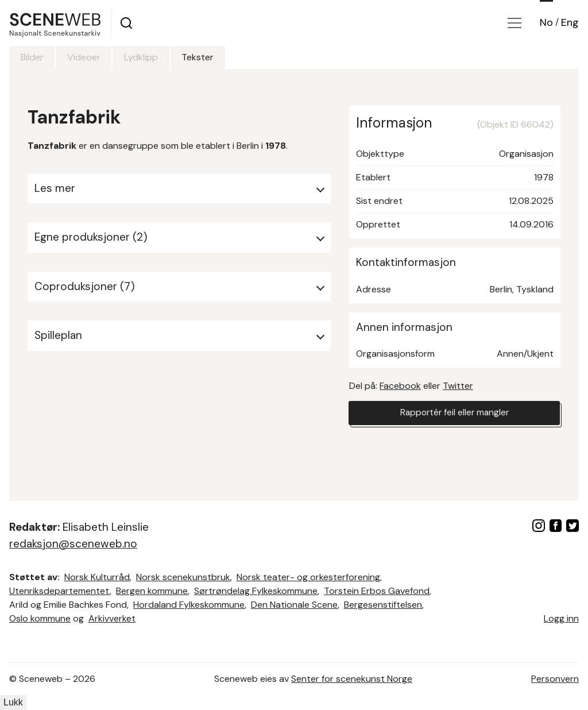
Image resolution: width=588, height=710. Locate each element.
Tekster (215, 57)
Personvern (555, 679)
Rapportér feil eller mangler (454, 413)
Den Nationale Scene (294, 605)
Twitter (458, 386)
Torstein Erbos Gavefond (377, 591)
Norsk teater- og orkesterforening (308, 577)
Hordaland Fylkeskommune (189, 605)
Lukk (13, 702)
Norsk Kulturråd (97, 577)
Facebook (400, 386)
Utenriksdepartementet (59, 591)
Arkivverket (112, 618)
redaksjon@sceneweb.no (73, 544)
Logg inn (561, 618)
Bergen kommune (152, 591)
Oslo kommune (40, 618)
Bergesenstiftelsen (383, 605)
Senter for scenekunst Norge (352, 679)
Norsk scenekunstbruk (183, 577)
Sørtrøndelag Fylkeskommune (256, 591)
